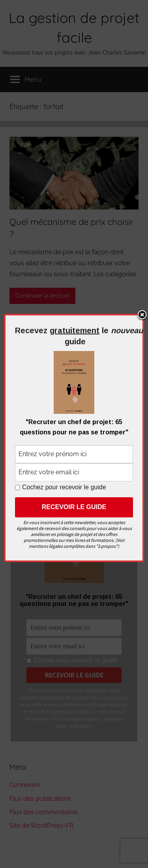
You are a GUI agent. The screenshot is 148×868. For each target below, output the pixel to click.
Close (142, 315)
